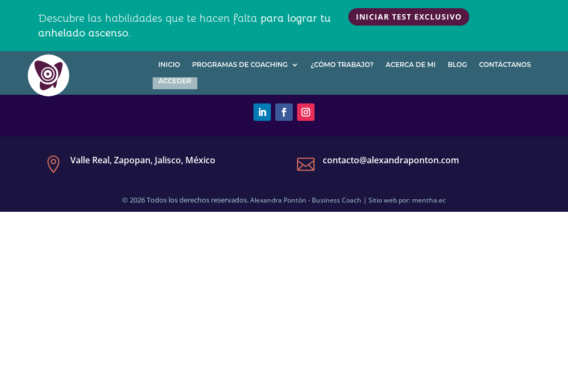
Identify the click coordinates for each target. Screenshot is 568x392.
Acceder (175, 81)
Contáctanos (505, 65)
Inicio (170, 65)
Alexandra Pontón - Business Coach (306, 200)
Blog (457, 65)
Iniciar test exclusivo (409, 17)
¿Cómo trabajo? (342, 65)
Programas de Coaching (240, 65)
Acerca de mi (411, 65)
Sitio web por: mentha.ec (407, 200)
